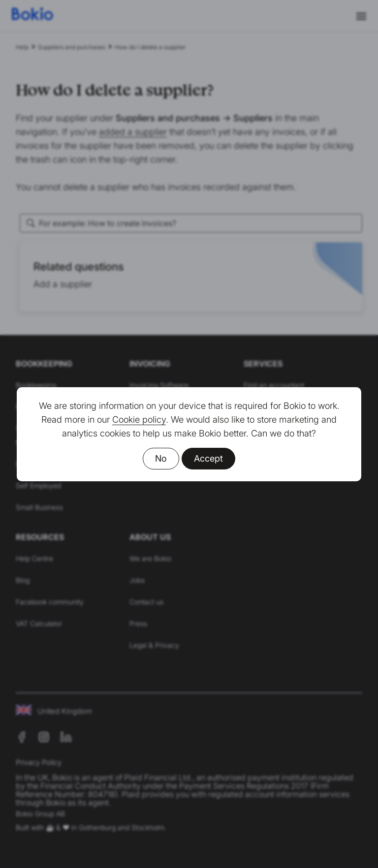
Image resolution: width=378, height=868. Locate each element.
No (161, 458)
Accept (208, 458)
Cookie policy (139, 419)
